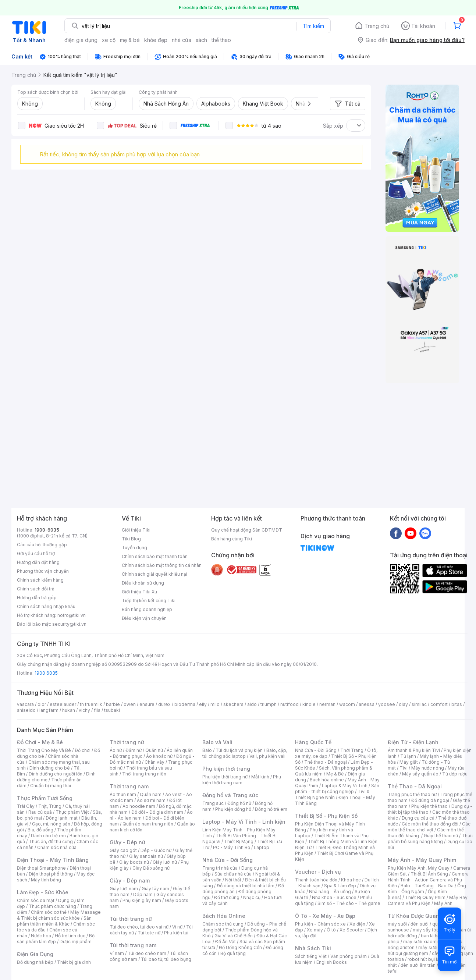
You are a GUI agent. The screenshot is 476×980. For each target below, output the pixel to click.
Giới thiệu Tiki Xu (139, 592)
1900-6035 (47, 530)
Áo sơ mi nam (151, 800)
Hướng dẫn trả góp (37, 598)
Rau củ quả (40, 812)
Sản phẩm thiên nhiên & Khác (54, 921)
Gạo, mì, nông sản (51, 824)
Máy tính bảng (46, 880)
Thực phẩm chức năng (52, 906)
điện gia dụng (81, 40)
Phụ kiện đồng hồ (233, 809)
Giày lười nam (124, 889)
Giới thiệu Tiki (136, 530)
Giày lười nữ (165, 862)
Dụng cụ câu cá (418, 818)
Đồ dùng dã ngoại (430, 800)
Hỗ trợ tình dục (70, 936)
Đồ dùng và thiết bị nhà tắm (246, 886)
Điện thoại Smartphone (41, 868)
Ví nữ (177, 927)
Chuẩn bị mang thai (51, 786)
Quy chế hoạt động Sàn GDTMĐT (247, 530)
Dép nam (143, 894)
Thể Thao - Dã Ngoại (415, 786)
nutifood (289, 704)
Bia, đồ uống (40, 830)
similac (419, 704)
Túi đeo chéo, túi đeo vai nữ (139, 927)
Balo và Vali (217, 742)
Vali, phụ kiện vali (267, 756)
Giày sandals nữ (146, 856)
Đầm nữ (134, 750)
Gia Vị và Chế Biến (234, 936)
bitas (457, 704)
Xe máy (315, 930)
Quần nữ (154, 750)
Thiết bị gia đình (74, 962)
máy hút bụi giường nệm (427, 950)
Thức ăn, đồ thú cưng (51, 841)
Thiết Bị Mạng (239, 841)
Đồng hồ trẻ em (271, 809)
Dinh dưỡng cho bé (50, 768)
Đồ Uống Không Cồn (240, 947)
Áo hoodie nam (139, 806)
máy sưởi (397, 924)
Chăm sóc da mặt (36, 900)
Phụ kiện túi (176, 933)
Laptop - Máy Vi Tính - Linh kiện (244, 822)
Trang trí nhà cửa (220, 868)
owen (130, 704)
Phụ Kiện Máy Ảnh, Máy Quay (419, 868)
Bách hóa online (327, 780)
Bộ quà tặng (233, 953)
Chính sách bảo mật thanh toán (155, 556)
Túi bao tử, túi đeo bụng (166, 959)
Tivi (404, 768)
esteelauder (63, 704)
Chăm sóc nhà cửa (57, 847)
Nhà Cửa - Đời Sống (228, 860)
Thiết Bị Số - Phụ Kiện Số (326, 816)
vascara (25, 704)
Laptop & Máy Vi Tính (345, 786)
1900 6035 (46, 673)
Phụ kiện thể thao (429, 806)
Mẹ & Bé (335, 774)
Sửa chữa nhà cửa (233, 874)
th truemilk (91, 704)
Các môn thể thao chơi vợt (429, 827)
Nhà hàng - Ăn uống (330, 892)
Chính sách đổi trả (36, 589)
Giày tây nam (155, 889)
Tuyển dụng (134, 548)
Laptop (262, 847)
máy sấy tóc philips (434, 930)
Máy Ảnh (443, 903)
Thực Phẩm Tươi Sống (45, 798)
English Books (332, 962)
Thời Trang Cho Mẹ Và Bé (44, 750)
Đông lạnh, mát (62, 818)
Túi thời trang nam (133, 945)
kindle (309, 704)
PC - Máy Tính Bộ (232, 847)
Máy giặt (409, 762)
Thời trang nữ (127, 742)
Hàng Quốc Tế (313, 742)
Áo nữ (116, 750)
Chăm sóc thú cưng (223, 924)
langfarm (49, 710)
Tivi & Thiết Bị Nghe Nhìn (332, 794)
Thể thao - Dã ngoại (326, 762)
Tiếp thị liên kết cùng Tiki (149, 601)
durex (164, 704)
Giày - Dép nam (130, 880)
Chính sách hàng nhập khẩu (46, 606)
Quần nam (151, 794)
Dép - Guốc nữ (156, 850)
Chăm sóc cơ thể (49, 912)
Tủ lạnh (408, 756)
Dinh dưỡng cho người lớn (56, 774)
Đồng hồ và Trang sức (230, 795)
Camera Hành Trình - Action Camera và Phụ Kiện (428, 880)
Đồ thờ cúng (227, 897)
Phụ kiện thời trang (226, 769)
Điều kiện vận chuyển (144, 618)
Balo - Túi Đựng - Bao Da (427, 886)
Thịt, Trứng (50, 806)
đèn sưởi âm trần (418, 965)
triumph (269, 704)
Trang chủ (377, 26)
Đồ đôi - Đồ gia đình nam (157, 812)
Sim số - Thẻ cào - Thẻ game (349, 903)
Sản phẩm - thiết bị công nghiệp (337, 789)
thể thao (221, 40)
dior (42, 704)
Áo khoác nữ (159, 756)
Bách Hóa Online (224, 916)
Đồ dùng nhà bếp (35, 962)
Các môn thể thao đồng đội (430, 824)
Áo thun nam (123, 794)
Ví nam (117, 953)
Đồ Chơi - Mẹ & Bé (40, 742)
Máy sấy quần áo (420, 774)
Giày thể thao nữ (441, 836)
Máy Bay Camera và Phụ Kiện (428, 900)
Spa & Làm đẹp (340, 886)
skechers (233, 704)
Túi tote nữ (149, 933)
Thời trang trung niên (144, 774)
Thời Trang (352, 750)
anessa (367, 704)
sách (201, 40)
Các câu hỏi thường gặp (42, 545)
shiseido (26, 710)
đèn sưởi (420, 924)
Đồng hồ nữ (239, 803)
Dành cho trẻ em (48, 836)
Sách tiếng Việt (311, 956)
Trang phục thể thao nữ (412, 794)
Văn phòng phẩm (349, 956)
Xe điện (357, 924)
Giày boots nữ (134, 862)
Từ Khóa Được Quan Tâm (420, 916)
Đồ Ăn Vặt (225, 942)
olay (403, 704)
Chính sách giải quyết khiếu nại (154, 574)
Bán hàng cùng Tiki (232, 539)
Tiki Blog (131, 539)
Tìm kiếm (313, 26)
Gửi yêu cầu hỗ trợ (36, 553)
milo (215, 704)
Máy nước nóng (428, 768)
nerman (327, 704)
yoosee (387, 704)
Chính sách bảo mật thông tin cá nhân (162, 565)
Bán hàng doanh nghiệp (147, 609)
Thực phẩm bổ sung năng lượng (430, 839)
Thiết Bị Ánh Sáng (429, 874)
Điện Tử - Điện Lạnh (413, 742)
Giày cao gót (123, 850)
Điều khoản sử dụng (143, 583)
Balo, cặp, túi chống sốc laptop (245, 753)
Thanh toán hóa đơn (316, 880)
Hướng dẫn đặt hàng (38, 562)
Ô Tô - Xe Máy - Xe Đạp (325, 916)
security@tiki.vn (69, 624)
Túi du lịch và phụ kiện (239, 750)
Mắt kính (260, 777)
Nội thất (233, 880)
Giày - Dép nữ (127, 842)
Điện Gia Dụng (35, 954)
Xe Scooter (352, 930)
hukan (69, 710)
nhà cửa (182, 40)
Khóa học (351, 880)
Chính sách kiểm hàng (40, 580)
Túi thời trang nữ (131, 919)
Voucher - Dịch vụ (318, 872)
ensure (147, 704)
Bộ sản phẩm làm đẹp (56, 939)
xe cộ (109, 40)
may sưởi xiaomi (420, 942)
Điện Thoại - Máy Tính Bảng (53, 860)
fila (97, 710)
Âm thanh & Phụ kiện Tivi (414, 750)
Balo (207, 750)
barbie (113, 704)
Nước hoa (41, 936)
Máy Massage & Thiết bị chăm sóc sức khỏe (59, 915)
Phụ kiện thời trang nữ (225, 777)
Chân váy (154, 762)
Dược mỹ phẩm (76, 942)
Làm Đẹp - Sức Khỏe (43, 892)
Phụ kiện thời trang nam (242, 780)
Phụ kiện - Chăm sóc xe (320, 924)
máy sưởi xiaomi (436, 947)
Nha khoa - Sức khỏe (334, 897)
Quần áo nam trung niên (148, 824)
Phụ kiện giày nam (142, 900)
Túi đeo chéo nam (147, 953)
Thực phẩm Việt (72, 812)
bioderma (185, 704)
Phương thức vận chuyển (43, 571)
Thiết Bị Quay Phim (425, 897)
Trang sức (213, 803)
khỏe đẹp (156, 40)
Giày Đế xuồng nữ (151, 868)
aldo (252, 704)
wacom (347, 704)
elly (203, 704)
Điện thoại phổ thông (51, 874)
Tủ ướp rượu (455, 774)
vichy (84, 710)
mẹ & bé (130, 40)
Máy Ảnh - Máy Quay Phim (422, 860)
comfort (439, 704)
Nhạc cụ (252, 897)
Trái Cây (26, 806)
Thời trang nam (129, 786)
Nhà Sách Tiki (313, 948)
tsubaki (112, 710)
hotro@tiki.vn (72, 615)
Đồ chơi (83, 750)
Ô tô (331, 930)
